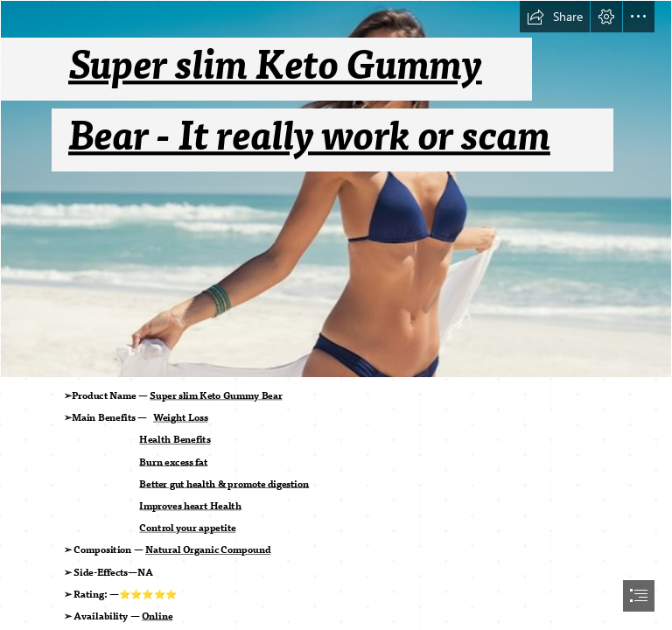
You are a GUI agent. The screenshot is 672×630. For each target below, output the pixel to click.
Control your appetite (188, 528)
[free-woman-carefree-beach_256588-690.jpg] (336, 189)
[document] (336, 315)
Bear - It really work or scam (309, 137)
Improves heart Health (191, 507)
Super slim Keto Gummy (275, 66)
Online (157, 617)
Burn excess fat (174, 462)
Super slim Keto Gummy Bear (217, 396)
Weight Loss (180, 418)
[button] (555, 17)
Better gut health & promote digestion (225, 485)
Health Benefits (175, 440)
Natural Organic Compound (208, 550)
